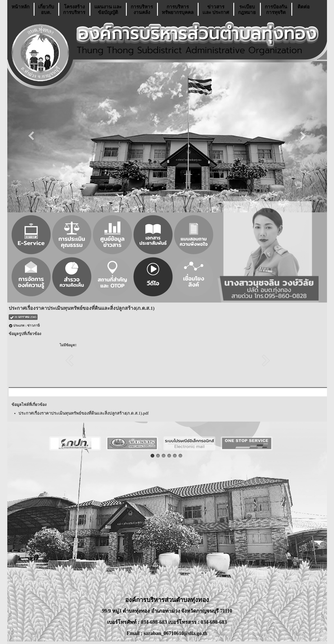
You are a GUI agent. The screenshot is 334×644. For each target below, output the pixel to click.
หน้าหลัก (20, 10)
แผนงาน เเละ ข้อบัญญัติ (108, 10)
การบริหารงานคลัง (142, 10)
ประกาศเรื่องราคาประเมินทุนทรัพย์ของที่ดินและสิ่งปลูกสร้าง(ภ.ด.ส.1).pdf (84, 413)
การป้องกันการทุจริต (276, 10)
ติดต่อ (304, 10)
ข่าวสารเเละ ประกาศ (216, 10)
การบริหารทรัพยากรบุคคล (178, 10)
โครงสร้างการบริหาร (74, 10)
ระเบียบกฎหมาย (247, 10)
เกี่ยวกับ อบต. (46, 10)
